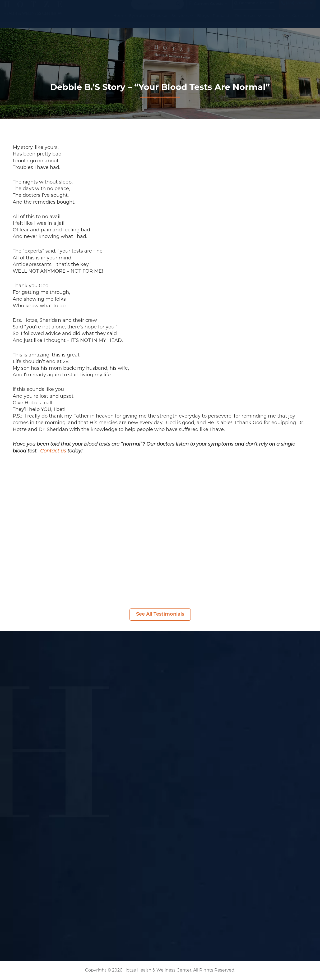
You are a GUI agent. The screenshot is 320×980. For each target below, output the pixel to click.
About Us (277, 21)
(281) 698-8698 (297, 9)
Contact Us (304, 21)
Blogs (203, 21)
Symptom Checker (149, 21)
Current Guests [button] (206, 9)
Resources (248, 21)
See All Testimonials (160, 614)
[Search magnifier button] (178, 9)
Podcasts (222, 21)
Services (183, 21)
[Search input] (155, 9)
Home (120, 21)
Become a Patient (254, 9)
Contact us (53, 451)
